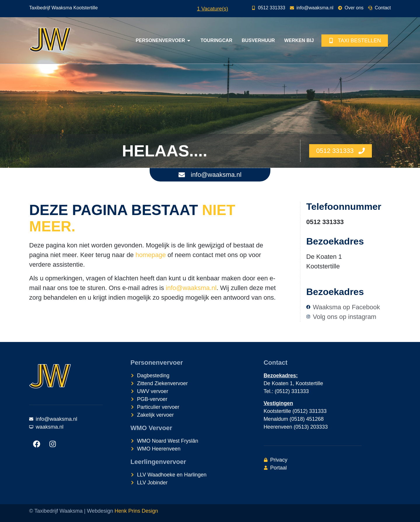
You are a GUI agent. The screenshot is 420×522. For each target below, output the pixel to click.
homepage (150, 255)
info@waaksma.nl (191, 288)
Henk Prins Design (136, 511)
